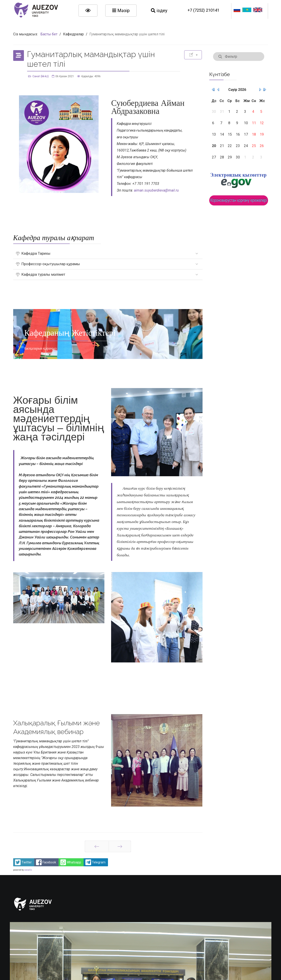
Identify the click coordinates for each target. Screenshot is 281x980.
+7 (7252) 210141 (203, 10)
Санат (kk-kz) (41, 76)
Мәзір (121, 11)
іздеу (159, 11)
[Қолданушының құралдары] (193, 55)
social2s (28, 870)
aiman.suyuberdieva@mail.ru (156, 190)
